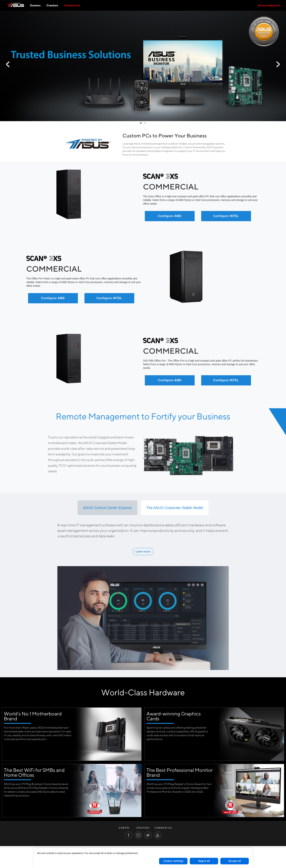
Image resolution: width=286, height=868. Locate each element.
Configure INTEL (226, 216)
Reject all (204, 861)
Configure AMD (170, 216)
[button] (141, 123)
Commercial (72, 5)
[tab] (107, 508)
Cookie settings (173, 861)
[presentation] (8, 64)
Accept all (235, 861)
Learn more (143, 551)
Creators (52, 5)
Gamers (35, 5)
